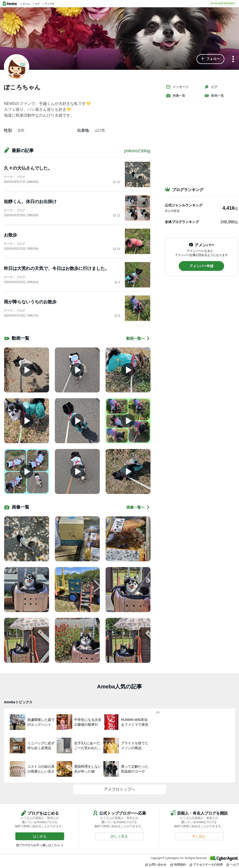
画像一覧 (176, 96)
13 (116, 182)
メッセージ (177, 87)
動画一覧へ (138, 338)
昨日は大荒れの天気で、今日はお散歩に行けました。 (57, 268)
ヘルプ (233, 864)
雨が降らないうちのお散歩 (30, 302)
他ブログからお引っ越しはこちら (38, 845)
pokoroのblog (137, 151)
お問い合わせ (156, 864)
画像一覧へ (138, 507)
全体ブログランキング (182, 222)
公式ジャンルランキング (184, 205)
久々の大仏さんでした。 (28, 168)
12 (116, 215)
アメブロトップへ (119, 789)
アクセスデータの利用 (206, 864)
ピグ (211, 87)
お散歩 (10, 235)
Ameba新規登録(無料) (223, 3)
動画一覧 (214, 96)
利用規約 (178, 864)
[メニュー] (233, 59)
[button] (210, 59)
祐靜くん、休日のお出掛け (30, 202)
